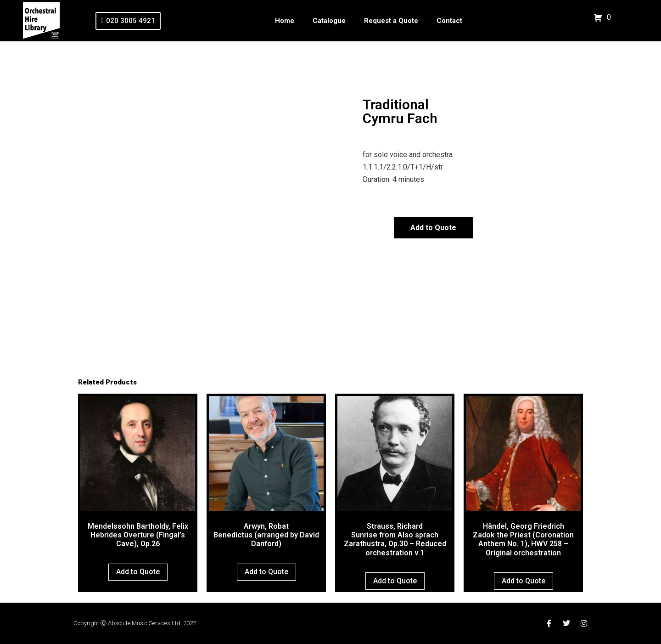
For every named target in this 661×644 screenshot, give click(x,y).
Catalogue (329, 21)
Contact (449, 21)
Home (285, 21)
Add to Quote (433, 228)
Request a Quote (391, 21)
